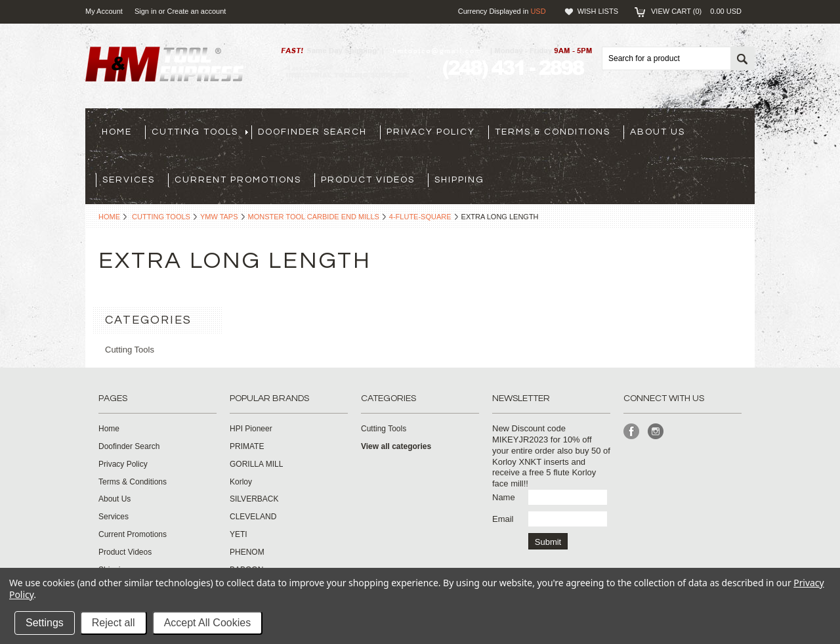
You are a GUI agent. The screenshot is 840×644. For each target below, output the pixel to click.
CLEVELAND (253, 517)
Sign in (146, 11)
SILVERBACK (254, 499)
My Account (104, 11)
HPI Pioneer (251, 429)
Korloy (241, 482)
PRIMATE (247, 446)
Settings (45, 623)
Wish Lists (598, 11)
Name (504, 497)
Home (109, 217)
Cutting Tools (161, 217)
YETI (239, 534)
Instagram (656, 432)
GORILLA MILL (256, 464)
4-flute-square (420, 217)
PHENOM (247, 552)
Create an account (196, 11)
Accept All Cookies (208, 623)
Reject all (114, 623)
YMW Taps (219, 217)
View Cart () (696, 11)
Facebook (632, 432)
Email (503, 519)
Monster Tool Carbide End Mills (314, 217)
